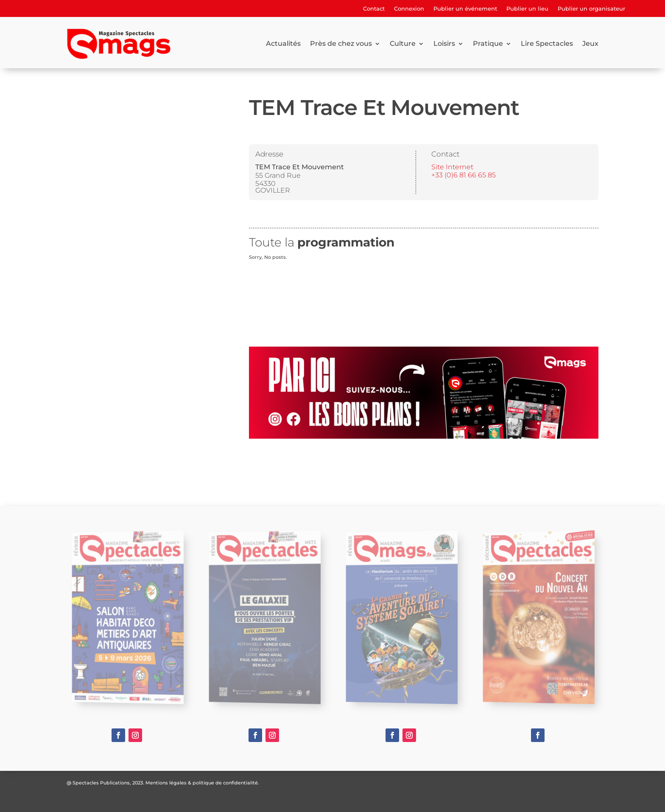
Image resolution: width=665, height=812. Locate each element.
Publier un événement (465, 9)
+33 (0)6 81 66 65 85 (464, 175)
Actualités (283, 43)
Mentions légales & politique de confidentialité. (202, 783)
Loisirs (444, 43)
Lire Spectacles (547, 43)
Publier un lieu (527, 9)
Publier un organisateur (591, 9)
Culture (403, 43)
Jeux (590, 43)
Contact (374, 9)
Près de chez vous (341, 43)
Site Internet (452, 167)
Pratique (488, 43)
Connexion (409, 9)
